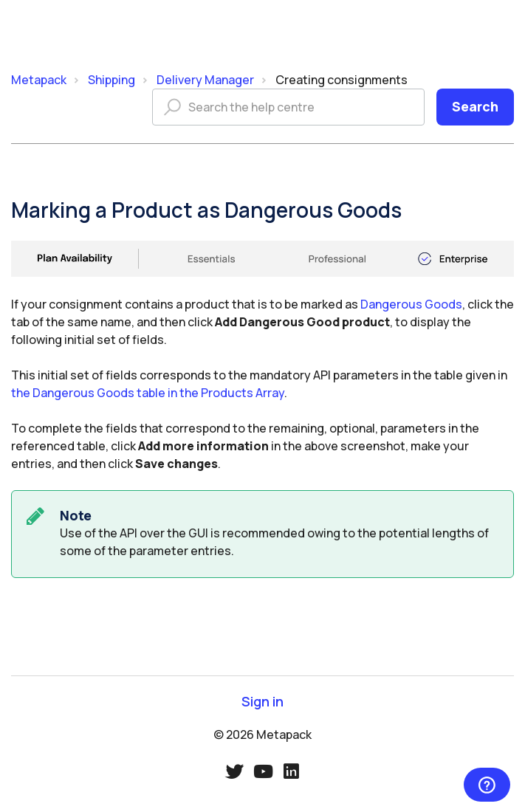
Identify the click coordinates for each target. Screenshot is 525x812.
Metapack (39, 80)
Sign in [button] (262, 702)
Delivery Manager (205, 80)
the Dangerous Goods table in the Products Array (148, 393)
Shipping (111, 80)
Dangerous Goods (411, 304)
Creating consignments (342, 80)
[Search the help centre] (288, 107)
